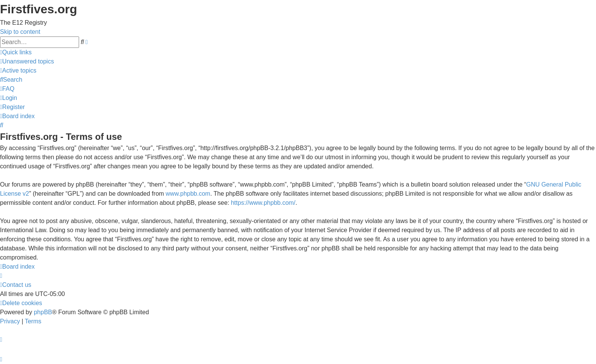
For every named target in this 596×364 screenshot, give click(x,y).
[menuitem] (27, 61)
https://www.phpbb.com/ (263, 203)
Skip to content (20, 32)
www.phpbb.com (188, 194)
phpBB (43, 312)
